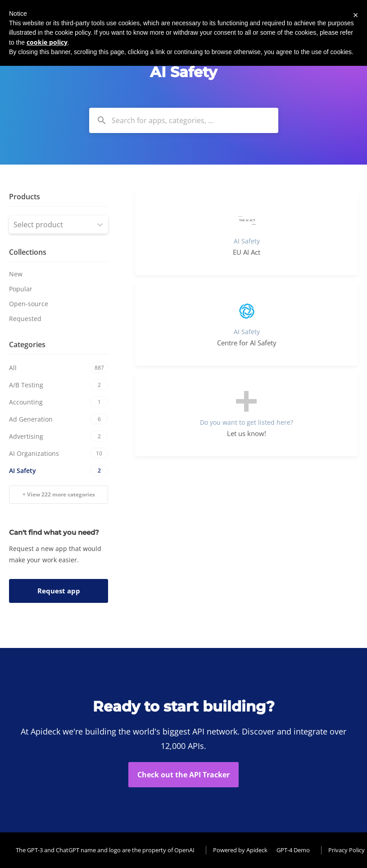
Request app (59, 591)
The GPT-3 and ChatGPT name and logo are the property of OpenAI (105, 850)
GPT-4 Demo (293, 850)
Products (25, 197)
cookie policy (47, 42)
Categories (27, 344)
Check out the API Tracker (183, 775)
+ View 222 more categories (59, 494)
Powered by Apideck (240, 850)
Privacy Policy (347, 850)
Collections (28, 252)
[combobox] (184, 120)
